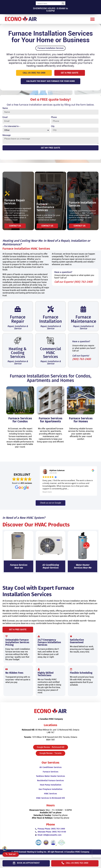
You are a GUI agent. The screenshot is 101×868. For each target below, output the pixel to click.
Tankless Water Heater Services (51, 779)
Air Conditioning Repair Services (51, 568)
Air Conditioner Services (51, 771)
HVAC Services (51, 797)
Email (5, 119)
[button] (92, 19)
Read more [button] (47, 494)
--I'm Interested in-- (11, 128)
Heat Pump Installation (51, 788)
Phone (54, 119)
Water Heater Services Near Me (83, 568)
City (53, 128)
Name (5, 110)
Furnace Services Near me (19, 568)
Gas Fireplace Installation (51, 793)
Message (7, 137)
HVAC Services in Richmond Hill (51, 801)
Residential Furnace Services (51, 784)
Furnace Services (51, 775)
